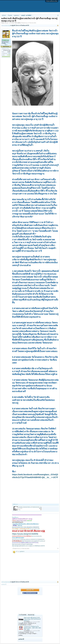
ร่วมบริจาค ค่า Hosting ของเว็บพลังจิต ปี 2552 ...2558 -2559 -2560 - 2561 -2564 (33, 628)
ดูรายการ (22, 551)
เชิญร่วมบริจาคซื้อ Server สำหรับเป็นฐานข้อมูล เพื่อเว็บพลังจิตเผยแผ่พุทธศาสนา (32, 619)
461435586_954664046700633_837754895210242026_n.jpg (30, 507)
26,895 (9, 52)
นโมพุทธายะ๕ (24, 23)
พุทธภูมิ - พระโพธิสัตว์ (10, 23)
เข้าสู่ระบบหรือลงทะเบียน (52, 1)
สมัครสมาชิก (30, 590)
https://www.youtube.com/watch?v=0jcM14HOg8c (22, 544)
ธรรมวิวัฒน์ (27, 622)
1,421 (9, 53)
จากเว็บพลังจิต (23, 615)
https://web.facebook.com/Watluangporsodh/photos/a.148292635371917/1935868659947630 (28, 539)
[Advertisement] (35, 491)
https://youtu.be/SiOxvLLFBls (34, 529)
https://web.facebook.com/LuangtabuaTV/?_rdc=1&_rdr (34, 541)
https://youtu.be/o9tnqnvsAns (37, 536)
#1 (58, 548)
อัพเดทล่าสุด (31, 615)
